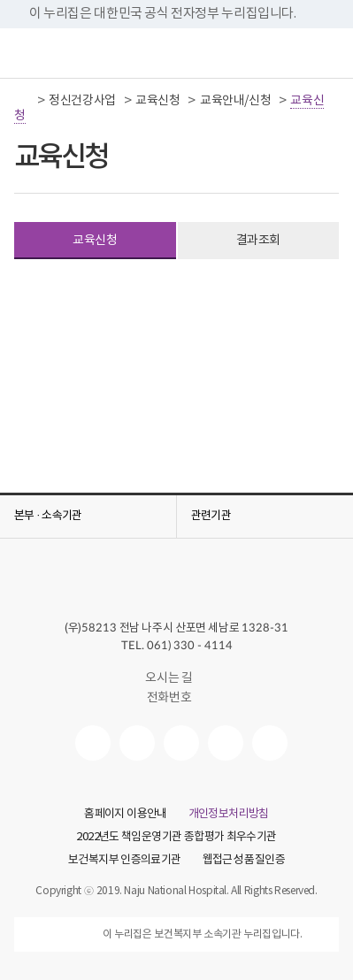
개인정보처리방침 (229, 815)
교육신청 (157, 101)
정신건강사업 (82, 101)
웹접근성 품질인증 (244, 861)
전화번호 (176, 698)
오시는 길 (176, 678)
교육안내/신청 (235, 101)
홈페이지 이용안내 (125, 815)
